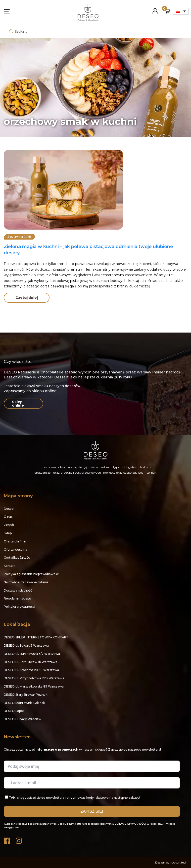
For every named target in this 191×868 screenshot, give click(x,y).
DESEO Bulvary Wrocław (23, 719)
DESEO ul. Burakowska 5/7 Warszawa (32, 654)
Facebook (7, 839)
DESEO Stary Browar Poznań (26, 695)
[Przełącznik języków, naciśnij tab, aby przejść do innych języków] (181, 11)
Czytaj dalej (27, 298)
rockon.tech (179, 862)
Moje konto (155, 9)
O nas (8, 517)
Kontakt (10, 566)
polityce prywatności (130, 824)
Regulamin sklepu (17, 598)
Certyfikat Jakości (17, 558)
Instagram (19, 839)
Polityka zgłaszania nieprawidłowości (32, 574)
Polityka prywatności (19, 607)
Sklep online (18, 404)
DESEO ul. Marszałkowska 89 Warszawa (34, 686)
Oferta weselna (15, 550)
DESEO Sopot (14, 711)
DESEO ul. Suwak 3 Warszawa (26, 646)
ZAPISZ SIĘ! (92, 811)
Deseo (9, 509)
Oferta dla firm (15, 541)
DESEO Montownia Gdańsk (24, 703)
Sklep (8, 533)
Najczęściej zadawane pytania (26, 582)
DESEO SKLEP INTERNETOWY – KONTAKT (36, 637)
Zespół (9, 525)
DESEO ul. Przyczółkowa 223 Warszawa (34, 678)
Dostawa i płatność (18, 590)
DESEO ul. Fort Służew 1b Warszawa (30, 662)
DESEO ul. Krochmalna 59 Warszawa (31, 670)
